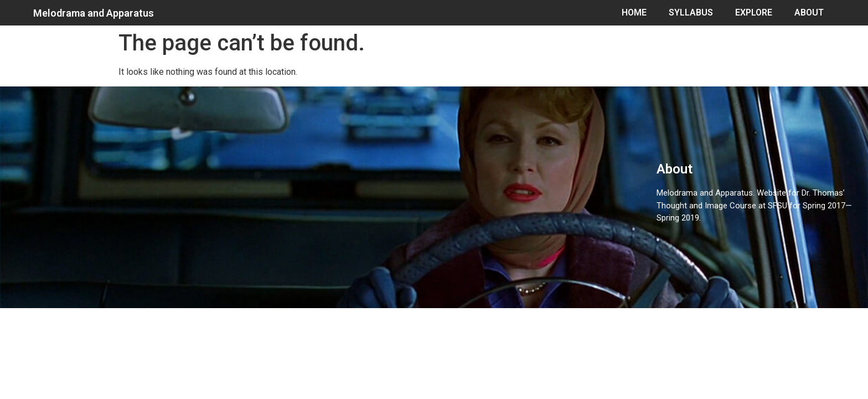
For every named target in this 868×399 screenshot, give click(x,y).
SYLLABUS (691, 12)
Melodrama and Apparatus (94, 13)
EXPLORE (754, 12)
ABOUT (809, 12)
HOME (634, 12)
